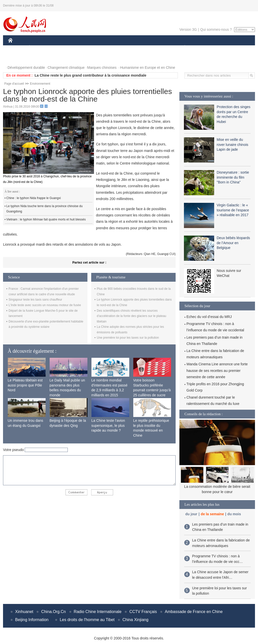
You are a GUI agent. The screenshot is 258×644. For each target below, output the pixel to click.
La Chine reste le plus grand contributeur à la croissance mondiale (90, 75)
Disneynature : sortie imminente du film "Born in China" (233, 177)
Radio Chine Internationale (98, 612)
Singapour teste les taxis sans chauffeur (35, 300)
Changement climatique (66, 68)
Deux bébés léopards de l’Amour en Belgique (233, 243)
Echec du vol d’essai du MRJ (209, 317)
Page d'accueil (14, 84)
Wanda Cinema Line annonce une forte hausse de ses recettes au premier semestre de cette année (217, 370)
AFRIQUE (83, 47)
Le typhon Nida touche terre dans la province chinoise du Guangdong (44, 209)
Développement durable (26, 68)
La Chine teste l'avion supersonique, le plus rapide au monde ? (108, 425)
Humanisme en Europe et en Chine (148, 68)
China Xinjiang (135, 620)
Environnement (40, 84)
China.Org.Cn (53, 612)
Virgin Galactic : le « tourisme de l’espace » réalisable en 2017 (233, 210)
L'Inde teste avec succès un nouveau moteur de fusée (45, 305)
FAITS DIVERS (155, 47)
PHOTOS (18, 58)
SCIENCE (105, 47)
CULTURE (127, 47)
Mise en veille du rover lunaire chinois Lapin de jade (232, 144)
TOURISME (224, 47)
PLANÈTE (182, 47)
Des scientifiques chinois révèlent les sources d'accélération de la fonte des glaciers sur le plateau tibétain (132, 316)
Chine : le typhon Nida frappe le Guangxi (34, 198)
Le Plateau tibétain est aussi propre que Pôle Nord (25, 385)
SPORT (202, 47)
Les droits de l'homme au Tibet (87, 620)
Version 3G (188, 29)
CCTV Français (143, 612)
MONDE (62, 47)
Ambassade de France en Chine (194, 612)
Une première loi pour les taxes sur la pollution (128, 338)
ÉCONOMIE (39, 47)
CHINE (17, 47)
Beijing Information (32, 620)
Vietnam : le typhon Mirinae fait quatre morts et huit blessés (46, 219)
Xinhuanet (24, 612)
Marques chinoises (102, 68)
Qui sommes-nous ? (216, 29)
